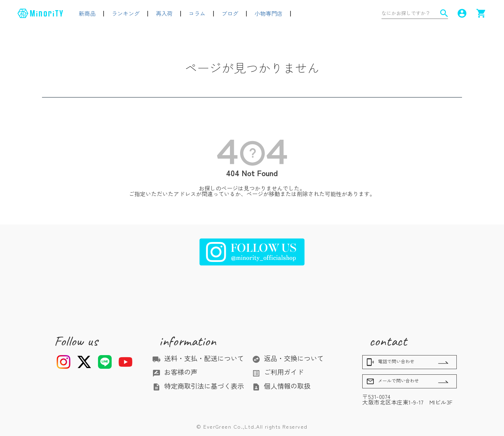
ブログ (230, 13)
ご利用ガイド (278, 372)
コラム (197, 13)
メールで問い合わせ (393, 381)
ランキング (126, 13)
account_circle (462, 13)
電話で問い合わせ (390, 362)
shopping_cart (481, 13)
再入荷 (164, 13)
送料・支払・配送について (198, 358)
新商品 (87, 13)
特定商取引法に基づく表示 (198, 386)
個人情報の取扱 (281, 386)
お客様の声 (175, 372)
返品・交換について (288, 358)
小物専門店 (268, 13)
